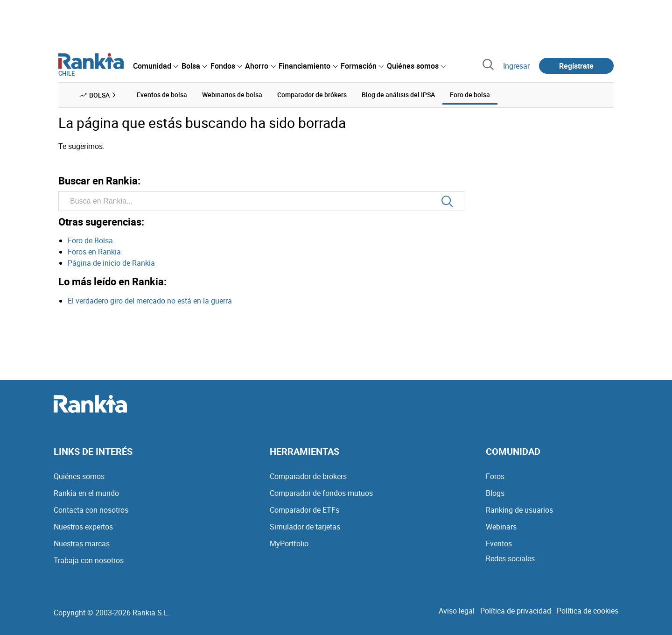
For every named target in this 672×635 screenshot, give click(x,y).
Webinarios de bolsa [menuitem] (232, 95)
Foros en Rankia (94, 252)
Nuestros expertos (83, 527)
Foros (495, 476)
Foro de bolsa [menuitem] (470, 95)
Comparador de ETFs (304, 510)
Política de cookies (588, 611)
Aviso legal (457, 611)
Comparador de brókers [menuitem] (312, 95)
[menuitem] (155, 66)
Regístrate (576, 66)
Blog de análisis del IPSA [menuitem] (398, 95)
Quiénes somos (79, 476)
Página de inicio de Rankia (111, 263)
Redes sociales (510, 558)
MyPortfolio (289, 543)
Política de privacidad (516, 611)
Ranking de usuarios (519, 510)
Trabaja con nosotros (89, 560)
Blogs (495, 493)
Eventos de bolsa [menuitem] (162, 95)
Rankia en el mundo (86, 493)
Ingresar (516, 66)
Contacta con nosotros (91, 510)
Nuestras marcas (82, 543)
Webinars (501, 527)
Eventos (499, 543)
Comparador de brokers (308, 476)
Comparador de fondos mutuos (321, 493)
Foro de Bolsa (90, 240)
